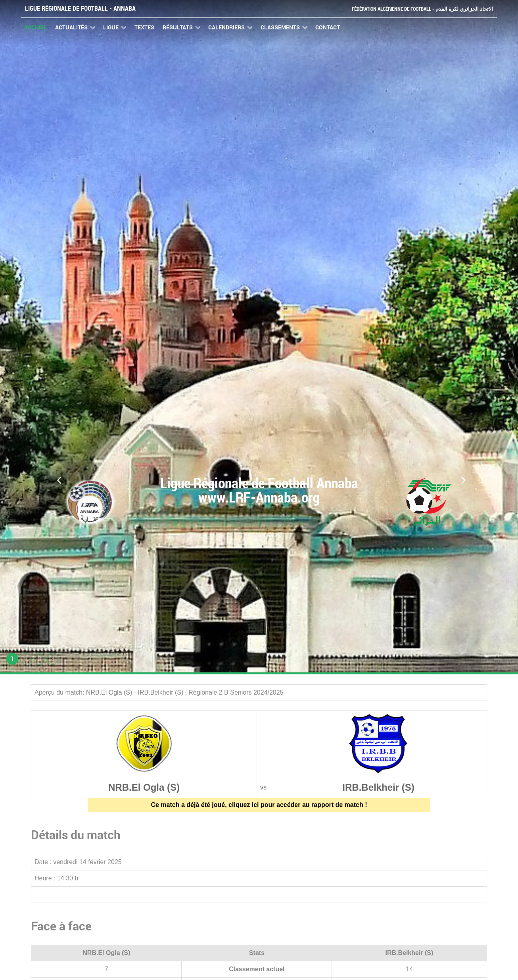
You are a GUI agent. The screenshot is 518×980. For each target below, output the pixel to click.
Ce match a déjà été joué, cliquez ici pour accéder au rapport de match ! (259, 805)
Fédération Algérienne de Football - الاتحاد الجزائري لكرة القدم (422, 9)
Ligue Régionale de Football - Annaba (80, 9)
